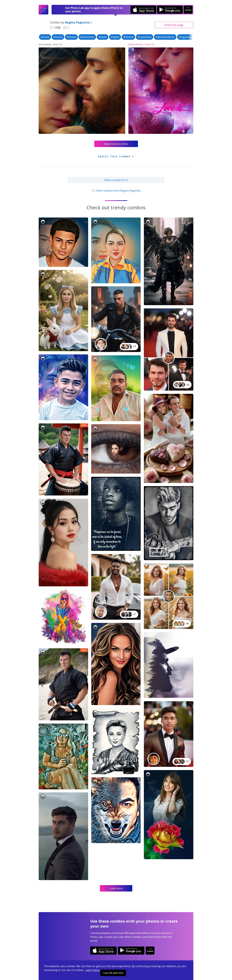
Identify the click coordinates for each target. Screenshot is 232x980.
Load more (116, 888)
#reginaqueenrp (189, 37)
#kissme (128, 37)
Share (174, 25)
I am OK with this (113, 973)
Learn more (92, 970)
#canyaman (145, 37)
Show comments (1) (116, 180)
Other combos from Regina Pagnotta (116, 191)
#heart (103, 37)
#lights (115, 37)
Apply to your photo (116, 144)
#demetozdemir (165, 37)
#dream (71, 37)
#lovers (58, 37)
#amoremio (87, 37)
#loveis (45, 37)
